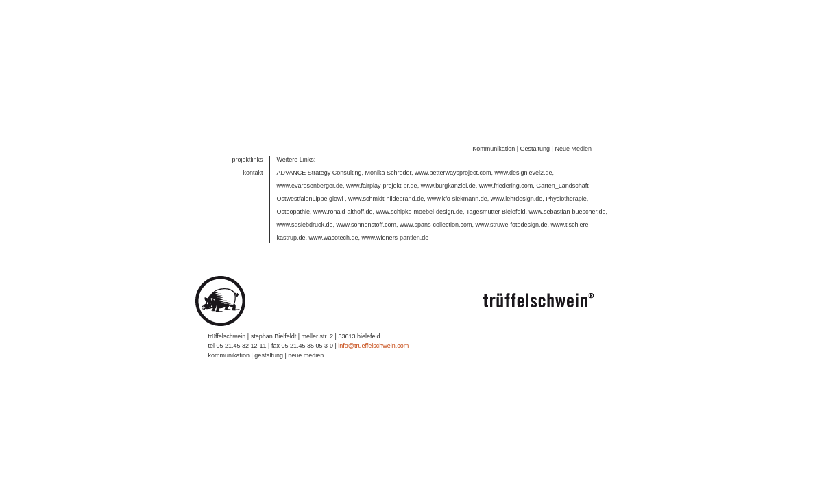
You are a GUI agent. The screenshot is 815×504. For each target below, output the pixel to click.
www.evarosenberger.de (310, 180)
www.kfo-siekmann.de (457, 193)
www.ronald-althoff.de (343, 206)
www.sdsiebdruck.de (305, 219)
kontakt (253, 167)
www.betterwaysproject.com (453, 167)
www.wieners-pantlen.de (396, 232)
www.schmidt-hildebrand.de (386, 193)
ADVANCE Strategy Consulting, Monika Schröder (344, 167)
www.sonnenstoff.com (366, 219)
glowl (336, 193)
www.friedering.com (506, 180)
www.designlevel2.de (524, 167)
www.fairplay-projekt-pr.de (382, 180)
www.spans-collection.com (436, 219)
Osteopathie (294, 206)
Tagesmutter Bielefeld (496, 206)
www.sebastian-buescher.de (567, 206)
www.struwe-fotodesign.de (512, 219)
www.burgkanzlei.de (448, 180)
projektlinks (247, 154)
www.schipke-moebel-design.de (419, 206)
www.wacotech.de (334, 232)
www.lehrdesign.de (517, 193)
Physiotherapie (566, 193)
